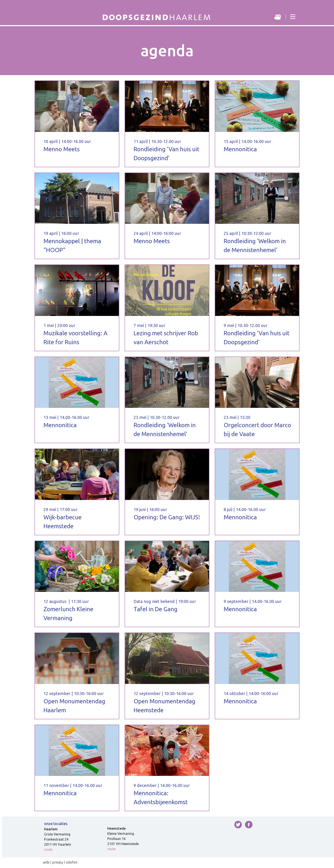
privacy (58, 862)
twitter (238, 825)
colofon (72, 862)
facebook (249, 825)
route (48, 849)
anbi (46, 862)
